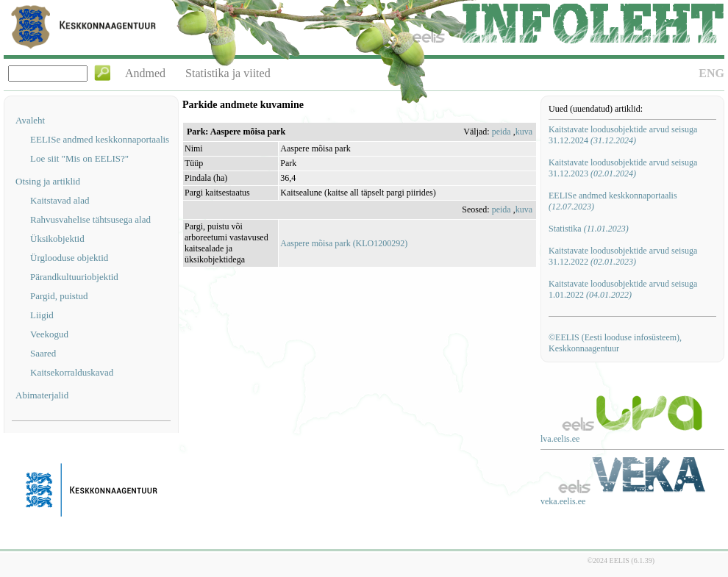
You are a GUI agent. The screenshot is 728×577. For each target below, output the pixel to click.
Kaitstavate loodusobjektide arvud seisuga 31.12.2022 (623, 256)
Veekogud (49, 334)
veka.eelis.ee (563, 501)
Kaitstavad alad (60, 200)
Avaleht (30, 120)
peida (502, 132)
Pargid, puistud (59, 296)
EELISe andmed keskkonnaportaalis (100, 139)
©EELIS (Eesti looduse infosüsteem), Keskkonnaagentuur (615, 343)
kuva (524, 132)
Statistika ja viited (228, 73)
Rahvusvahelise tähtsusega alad (90, 219)
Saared (43, 353)
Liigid (42, 315)
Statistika (589, 229)
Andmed (145, 73)
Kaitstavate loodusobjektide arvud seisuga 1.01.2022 (623, 289)
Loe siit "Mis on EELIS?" (79, 158)
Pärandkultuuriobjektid (74, 277)
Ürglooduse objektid (69, 258)
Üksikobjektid (57, 239)
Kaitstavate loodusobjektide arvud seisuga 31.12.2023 (623, 168)
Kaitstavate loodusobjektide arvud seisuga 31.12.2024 (623, 135)
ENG (711, 73)
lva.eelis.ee (560, 439)
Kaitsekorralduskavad (72, 372)
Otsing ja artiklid (48, 181)
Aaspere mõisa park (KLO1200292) (344, 243)
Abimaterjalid (42, 395)
